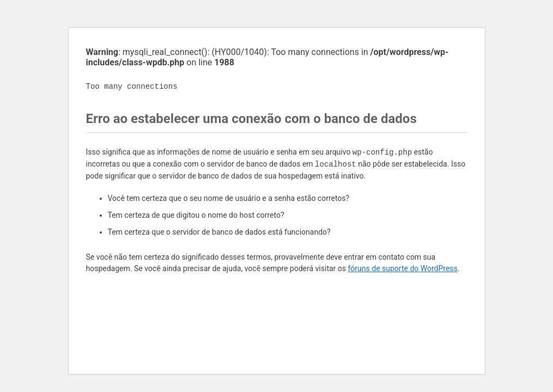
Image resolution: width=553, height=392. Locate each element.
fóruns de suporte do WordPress (403, 268)
